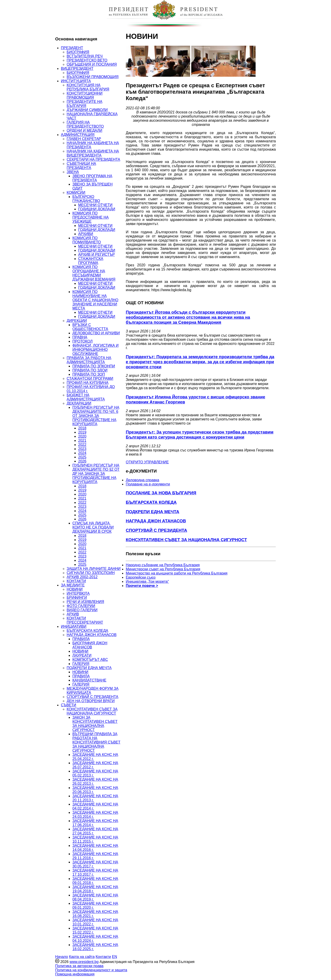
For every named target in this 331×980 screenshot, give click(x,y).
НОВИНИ (75, 589)
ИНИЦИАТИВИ (74, 627)
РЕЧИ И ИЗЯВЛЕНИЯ (85, 602)
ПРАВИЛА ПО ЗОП (89, 374)
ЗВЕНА (73, 172)
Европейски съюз (141, 577)
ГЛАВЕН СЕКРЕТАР (84, 139)
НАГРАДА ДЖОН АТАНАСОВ (92, 635)
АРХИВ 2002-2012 (82, 577)
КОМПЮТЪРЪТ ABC (90, 660)
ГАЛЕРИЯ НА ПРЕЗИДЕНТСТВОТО (85, 124)
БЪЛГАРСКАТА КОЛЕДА (87, 631)
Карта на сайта (82, 957)
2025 (82, 457)
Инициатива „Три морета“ (147, 582)
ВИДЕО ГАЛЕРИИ (82, 610)
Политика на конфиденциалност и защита (91, 970)
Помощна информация (75, 974)
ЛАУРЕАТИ (82, 655)
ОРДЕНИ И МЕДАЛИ (84, 131)
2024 (82, 453)
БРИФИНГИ (77, 598)
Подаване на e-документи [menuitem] (148, 484)
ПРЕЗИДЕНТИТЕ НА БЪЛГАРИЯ (84, 104)
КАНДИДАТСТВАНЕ (89, 680)
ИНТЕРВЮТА (78, 593)
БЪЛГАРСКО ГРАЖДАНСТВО (86, 199)
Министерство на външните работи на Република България (177, 573)
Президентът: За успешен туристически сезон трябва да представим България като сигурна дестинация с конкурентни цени (200, 435)
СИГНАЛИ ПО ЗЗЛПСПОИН (91, 573)
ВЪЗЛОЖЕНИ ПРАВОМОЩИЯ (93, 77)
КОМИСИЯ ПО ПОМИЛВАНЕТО (87, 240)
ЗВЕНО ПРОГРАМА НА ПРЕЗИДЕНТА (92, 178)
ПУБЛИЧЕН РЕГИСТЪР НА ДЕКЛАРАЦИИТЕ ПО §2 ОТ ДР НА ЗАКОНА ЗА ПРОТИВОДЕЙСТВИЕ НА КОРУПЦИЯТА (96, 474)
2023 (82, 449)
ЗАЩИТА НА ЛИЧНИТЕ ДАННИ (94, 569)
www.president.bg (84, 962)
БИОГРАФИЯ (78, 52)
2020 (82, 436)
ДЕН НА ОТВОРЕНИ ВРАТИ (91, 701)
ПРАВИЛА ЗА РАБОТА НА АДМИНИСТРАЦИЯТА (89, 360)
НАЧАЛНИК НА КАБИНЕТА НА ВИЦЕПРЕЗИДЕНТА (93, 153)
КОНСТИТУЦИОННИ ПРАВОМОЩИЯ (85, 95)
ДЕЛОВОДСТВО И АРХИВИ (96, 333)
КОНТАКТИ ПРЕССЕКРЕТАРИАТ (85, 620)
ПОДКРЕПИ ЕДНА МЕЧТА (89, 668)
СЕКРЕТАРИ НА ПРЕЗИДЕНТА (93, 159)
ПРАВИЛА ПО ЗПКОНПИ (94, 366)
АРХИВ (73, 614)
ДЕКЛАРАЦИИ (79, 403)
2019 (82, 432)
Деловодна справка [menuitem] (142, 480)
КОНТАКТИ (76, 581)
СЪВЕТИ (68, 705)
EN (114, 957)
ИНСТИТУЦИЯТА (76, 81)
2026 (82, 461)
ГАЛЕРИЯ (81, 664)
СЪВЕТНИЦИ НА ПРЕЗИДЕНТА (81, 166)
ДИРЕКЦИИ (77, 321)
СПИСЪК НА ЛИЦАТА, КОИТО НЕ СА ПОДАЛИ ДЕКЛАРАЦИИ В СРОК (93, 527)
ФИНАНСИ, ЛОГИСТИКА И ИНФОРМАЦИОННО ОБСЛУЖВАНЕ (96, 350)
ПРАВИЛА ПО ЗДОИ (90, 370)
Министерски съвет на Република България (163, 569)
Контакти (103, 957)
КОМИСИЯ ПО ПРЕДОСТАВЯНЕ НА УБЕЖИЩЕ (91, 217)
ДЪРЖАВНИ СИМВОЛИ (87, 110)
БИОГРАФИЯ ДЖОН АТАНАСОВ (90, 645)
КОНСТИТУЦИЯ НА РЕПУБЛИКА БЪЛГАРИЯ (88, 87)
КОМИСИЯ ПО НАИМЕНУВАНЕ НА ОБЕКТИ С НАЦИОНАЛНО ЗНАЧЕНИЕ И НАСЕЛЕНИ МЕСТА (95, 300)
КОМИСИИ (76, 193)
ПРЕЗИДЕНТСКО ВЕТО (87, 60)
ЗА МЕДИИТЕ (73, 585)
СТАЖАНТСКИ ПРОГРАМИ (90, 379)
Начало (62, 957)
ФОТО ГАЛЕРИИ (81, 606)
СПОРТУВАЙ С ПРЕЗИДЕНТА (93, 697)
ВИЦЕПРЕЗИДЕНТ (77, 69)
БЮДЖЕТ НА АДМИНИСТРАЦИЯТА (86, 397)
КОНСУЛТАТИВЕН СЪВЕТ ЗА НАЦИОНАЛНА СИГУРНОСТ (92, 711)
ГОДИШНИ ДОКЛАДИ (97, 209)
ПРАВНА (80, 337)
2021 (82, 441)
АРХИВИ (86, 234)
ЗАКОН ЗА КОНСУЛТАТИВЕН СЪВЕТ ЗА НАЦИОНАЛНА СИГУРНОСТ (95, 724)
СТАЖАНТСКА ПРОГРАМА (91, 261)
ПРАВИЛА (81, 639)
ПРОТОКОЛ (83, 341)
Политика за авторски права (79, 966)
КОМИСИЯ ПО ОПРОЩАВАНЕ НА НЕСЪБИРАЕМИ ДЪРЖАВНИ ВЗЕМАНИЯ (94, 273)
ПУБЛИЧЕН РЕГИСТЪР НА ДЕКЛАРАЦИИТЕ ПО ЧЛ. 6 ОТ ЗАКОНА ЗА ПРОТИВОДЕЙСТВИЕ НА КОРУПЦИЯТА (96, 416)
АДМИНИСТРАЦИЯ (78, 135)
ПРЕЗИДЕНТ (72, 48)
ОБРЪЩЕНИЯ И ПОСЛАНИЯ (92, 64)
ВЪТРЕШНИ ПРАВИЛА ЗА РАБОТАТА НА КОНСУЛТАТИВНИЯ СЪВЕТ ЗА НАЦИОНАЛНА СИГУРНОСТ (96, 742)
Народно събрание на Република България (163, 565)
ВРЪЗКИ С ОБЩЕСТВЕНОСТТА (90, 327)
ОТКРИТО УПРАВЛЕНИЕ (147, 462)
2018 (82, 428)
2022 (82, 445)
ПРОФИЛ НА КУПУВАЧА (88, 383)
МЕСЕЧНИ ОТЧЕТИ (95, 205)
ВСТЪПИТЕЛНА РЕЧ (85, 56)
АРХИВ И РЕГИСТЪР (97, 255)
